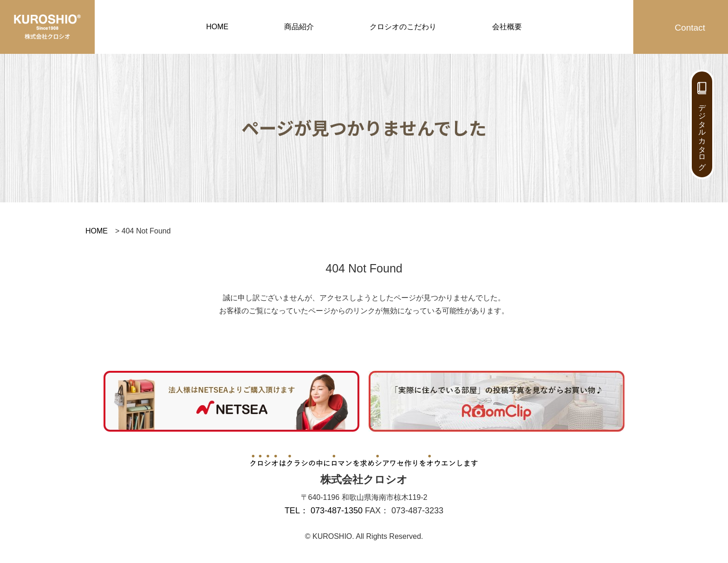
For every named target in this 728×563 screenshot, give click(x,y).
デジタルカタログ (702, 133)
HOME (217, 27)
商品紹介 (299, 27)
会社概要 (507, 27)
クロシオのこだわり (403, 27)
